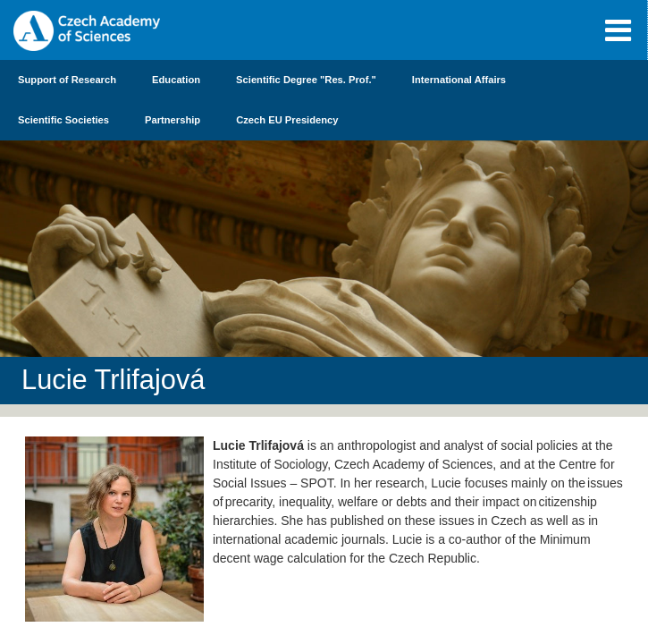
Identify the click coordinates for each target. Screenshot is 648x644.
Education (176, 80)
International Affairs (459, 80)
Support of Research (67, 80)
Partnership (173, 120)
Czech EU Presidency (287, 120)
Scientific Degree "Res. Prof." (306, 80)
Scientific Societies (63, 120)
